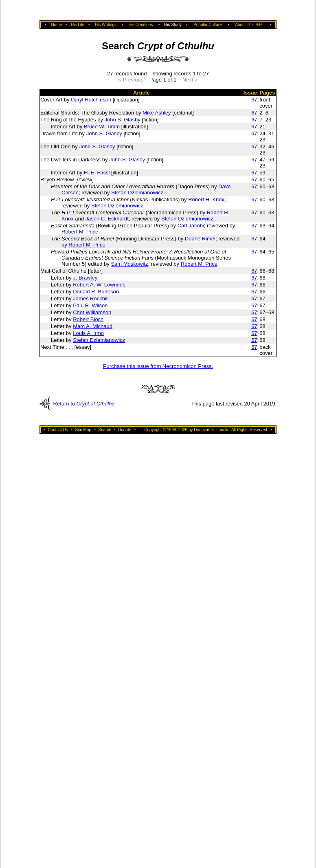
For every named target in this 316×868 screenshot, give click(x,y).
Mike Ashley (157, 113)
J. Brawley (85, 278)
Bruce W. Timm (102, 127)
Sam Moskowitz (129, 264)
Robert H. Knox (206, 199)
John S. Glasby (123, 120)
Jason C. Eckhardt (107, 219)
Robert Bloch (88, 319)
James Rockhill (91, 299)
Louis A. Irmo (88, 333)
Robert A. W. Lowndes (99, 285)
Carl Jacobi (191, 226)
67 (254, 100)
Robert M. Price (80, 232)
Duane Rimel (200, 239)
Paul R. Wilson (90, 305)
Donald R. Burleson (96, 292)
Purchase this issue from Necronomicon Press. (158, 366)
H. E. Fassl (97, 173)
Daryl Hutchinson (91, 100)
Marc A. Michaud (93, 326)
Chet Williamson (92, 312)
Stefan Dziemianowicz (137, 193)
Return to (84, 404)
